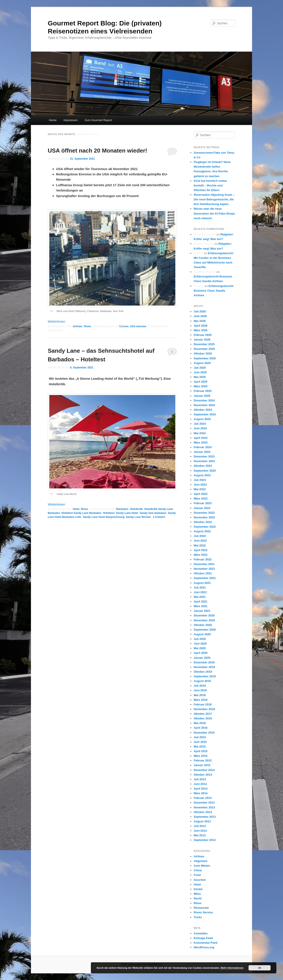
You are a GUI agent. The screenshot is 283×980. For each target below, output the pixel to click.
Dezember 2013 (204, 803)
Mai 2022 (200, 545)
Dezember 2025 (204, 344)
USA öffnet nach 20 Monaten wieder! (98, 151)
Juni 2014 (200, 784)
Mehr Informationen (232, 968)
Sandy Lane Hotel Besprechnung (104, 517)
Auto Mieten (202, 866)
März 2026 (201, 330)
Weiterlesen (59, 321)
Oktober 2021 (203, 573)
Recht (198, 898)
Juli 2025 (200, 368)
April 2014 (201, 789)
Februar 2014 (203, 798)
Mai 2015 (200, 747)
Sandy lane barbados (153, 513)
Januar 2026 (202, 340)
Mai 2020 (200, 648)
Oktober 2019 (203, 672)
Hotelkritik (137, 509)
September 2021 (205, 578)
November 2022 (204, 517)
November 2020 (204, 620)
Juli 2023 (200, 480)
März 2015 (201, 756)
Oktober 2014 (203, 775)
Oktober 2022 (203, 522)
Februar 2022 (203, 559)
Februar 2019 (203, 704)
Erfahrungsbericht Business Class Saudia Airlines (214, 291)
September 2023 (205, 471)
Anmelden (201, 933)
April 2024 (201, 438)
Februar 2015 (203, 760)
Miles (197, 894)
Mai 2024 (200, 433)
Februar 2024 (203, 447)
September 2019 (205, 676)
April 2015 (201, 751)
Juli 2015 (200, 737)
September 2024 (205, 414)
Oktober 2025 (203, 353)
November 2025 (204, 349)
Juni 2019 (200, 690)
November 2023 (204, 461)
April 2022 (201, 550)
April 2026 (201, 326)
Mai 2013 (200, 835)
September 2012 (205, 840)
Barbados (122, 509)
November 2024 (204, 405)
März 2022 (201, 555)
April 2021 (201, 601)
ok (260, 968)
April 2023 (201, 494)
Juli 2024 (200, 424)
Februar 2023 (203, 503)
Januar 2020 (202, 658)
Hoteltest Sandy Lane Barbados (81, 513)
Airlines (78, 326)
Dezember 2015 (204, 733)
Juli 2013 (200, 826)
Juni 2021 (200, 592)
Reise (88, 326)
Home (53, 120)
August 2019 (202, 681)
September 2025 (205, 358)
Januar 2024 (202, 452)
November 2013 (204, 807)
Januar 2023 (202, 508)
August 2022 (202, 531)
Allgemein (201, 861)
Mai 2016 (200, 723)
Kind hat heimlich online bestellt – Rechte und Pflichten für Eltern (210, 185)
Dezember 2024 (204, 400)
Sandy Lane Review (138, 517)
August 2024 (202, 419)
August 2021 (202, 583)
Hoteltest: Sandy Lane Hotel (120, 513)
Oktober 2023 (203, 466)
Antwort (159, 517)
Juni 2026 (200, 316)
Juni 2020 (200, 644)
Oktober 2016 (203, 718)
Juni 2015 (200, 742)
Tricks (198, 917)
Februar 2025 (203, 391)
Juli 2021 (200, 588)
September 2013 (205, 817)
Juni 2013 (200, 831)
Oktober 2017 (203, 714)
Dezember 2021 (204, 564)
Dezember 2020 (204, 615)
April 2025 (201, 382)
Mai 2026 (200, 321)
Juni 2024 (200, 428)
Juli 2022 (200, 536)
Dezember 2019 (204, 662)
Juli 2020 (200, 639)
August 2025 (202, 363)
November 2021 (204, 569)
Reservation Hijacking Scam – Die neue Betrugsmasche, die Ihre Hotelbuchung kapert (214, 199)
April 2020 (201, 653)
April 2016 (201, 728)
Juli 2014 (200, 779)
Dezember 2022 (204, 513)
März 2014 (201, 793)
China (198, 870)
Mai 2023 (200, 489)
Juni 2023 (200, 485)
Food (197, 875)
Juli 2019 (200, 686)
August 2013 (202, 821)
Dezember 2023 (204, 456)
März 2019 (201, 700)
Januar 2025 (202, 396)
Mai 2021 (200, 597)
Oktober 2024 (203, 410)
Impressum (71, 120)
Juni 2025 (200, 372)
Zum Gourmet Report (98, 120)
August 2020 (202, 634)
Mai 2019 (200, 695)
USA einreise (138, 326)
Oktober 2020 (203, 625)
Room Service (203, 912)
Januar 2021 (202, 611)
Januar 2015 (202, 765)
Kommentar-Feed (206, 943)
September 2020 (205, 630)
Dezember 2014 (204, 770)
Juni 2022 (200, 541)
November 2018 (204, 709)
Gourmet (200, 880)
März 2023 (201, 499)
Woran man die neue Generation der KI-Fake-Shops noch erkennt (214, 213)
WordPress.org (204, 947)
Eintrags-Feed (203, 938)
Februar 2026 (203, 335)
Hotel (76, 509)
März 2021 (201, 606)
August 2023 (202, 475)
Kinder (198, 889)
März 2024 (201, 443)
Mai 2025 (200, 377)
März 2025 (201, 386)
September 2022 (205, 527)
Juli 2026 (200, 311)
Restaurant (201, 908)
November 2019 (204, 667)
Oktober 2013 (203, 812)
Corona (124, 326)
